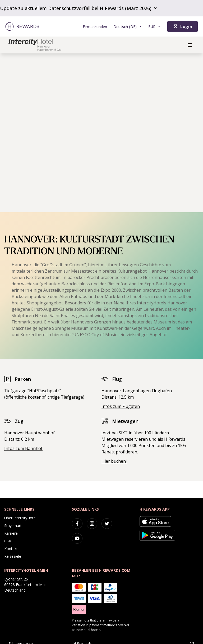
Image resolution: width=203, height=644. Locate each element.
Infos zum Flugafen (121, 406)
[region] (101, 133)
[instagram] (92, 524)
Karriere (11, 533)
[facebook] (77, 524)
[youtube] (77, 538)
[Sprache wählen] (128, 27)
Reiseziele (13, 556)
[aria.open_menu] (190, 45)
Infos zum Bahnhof (23, 448)
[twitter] (107, 524)
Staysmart (13, 526)
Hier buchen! (114, 461)
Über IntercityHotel (20, 518)
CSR (8, 541)
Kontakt (11, 549)
